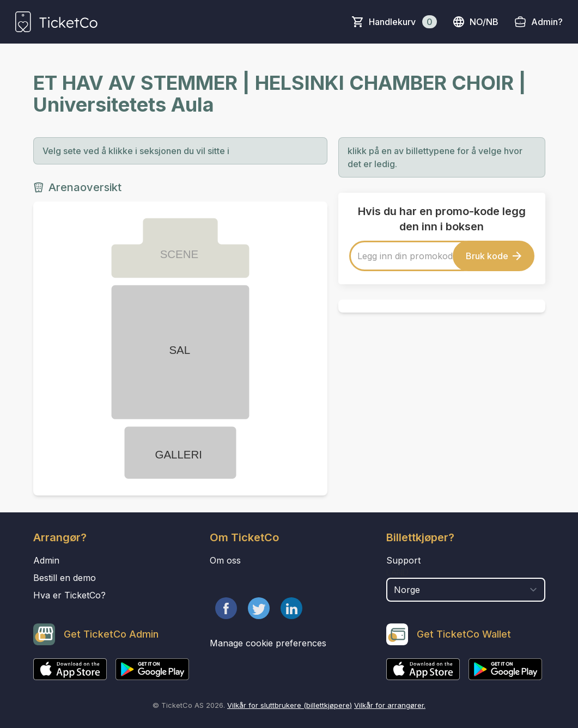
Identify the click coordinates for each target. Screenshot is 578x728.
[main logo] (56, 22)
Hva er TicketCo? (69, 595)
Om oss (225, 560)
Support (403, 560)
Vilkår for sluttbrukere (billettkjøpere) (290, 705)
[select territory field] (466, 590)
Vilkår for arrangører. (390, 705)
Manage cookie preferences (268, 643)
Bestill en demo (65, 578)
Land (397, 572)
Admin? (547, 22)
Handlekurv (403, 22)
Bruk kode (494, 256)
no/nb (475, 22)
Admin (46, 560)
